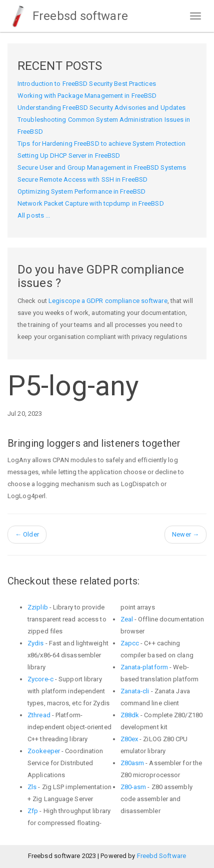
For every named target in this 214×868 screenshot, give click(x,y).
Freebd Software (162, 856)
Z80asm (132, 763)
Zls (32, 787)
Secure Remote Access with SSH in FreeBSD (82, 179)
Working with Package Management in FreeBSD (87, 96)
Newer (185, 534)
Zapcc (130, 643)
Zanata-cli (135, 691)
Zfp (33, 811)
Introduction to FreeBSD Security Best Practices (87, 84)
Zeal (127, 619)
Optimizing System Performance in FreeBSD (81, 191)
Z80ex (129, 739)
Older (27, 534)
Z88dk (130, 715)
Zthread (39, 715)
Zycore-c (40, 679)
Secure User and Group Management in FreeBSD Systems (102, 167)
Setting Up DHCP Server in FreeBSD (69, 155)
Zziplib (38, 607)
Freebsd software (68, 16)
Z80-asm (133, 787)
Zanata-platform (144, 667)
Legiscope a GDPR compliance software (108, 301)
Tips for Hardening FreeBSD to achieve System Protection (102, 144)
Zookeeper (44, 751)
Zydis (36, 643)
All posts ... (34, 215)
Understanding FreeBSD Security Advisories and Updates (101, 108)
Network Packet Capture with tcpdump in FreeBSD (91, 203)
